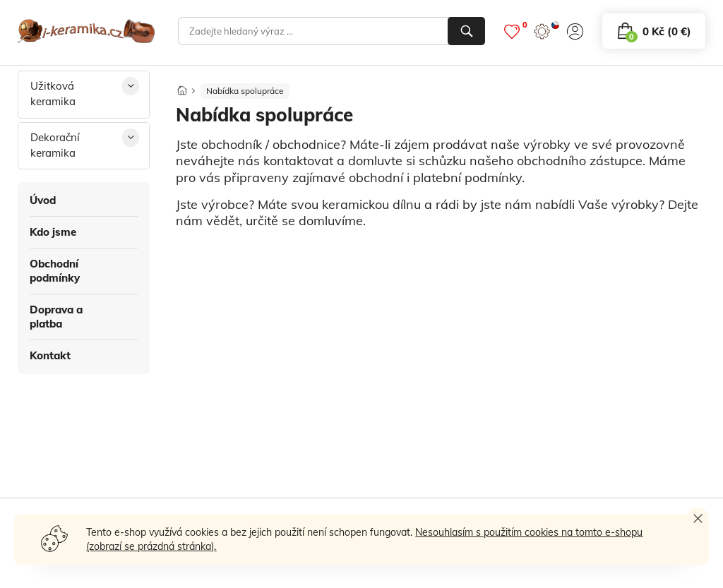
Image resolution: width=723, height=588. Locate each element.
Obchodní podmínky (55, 271)
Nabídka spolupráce (245, 91)
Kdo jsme (53, 232)
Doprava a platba (56, 317)
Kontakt (50, 355)
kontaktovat (298, 161)
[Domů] (182, 86)
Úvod (43, 200)
